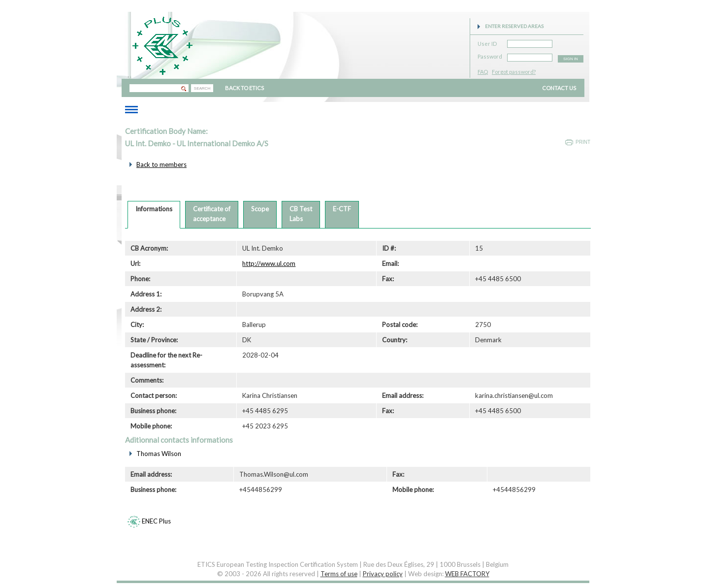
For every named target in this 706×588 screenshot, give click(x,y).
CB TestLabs (301, 214)
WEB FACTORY (467, 574)
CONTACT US (559, 88)
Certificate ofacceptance (212, 214)
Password (490, 55)
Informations (154, 209)
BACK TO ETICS (244, 88)
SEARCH (202, 88)
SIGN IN (571, 59)
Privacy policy (383, 574)
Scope (260, 209)
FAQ (483, 72)
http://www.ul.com (269, 263)
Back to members (161, 164)
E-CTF (342, 209)
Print (583, 142)
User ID (487, 42)
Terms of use (339, 574)
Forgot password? (514, 72)
